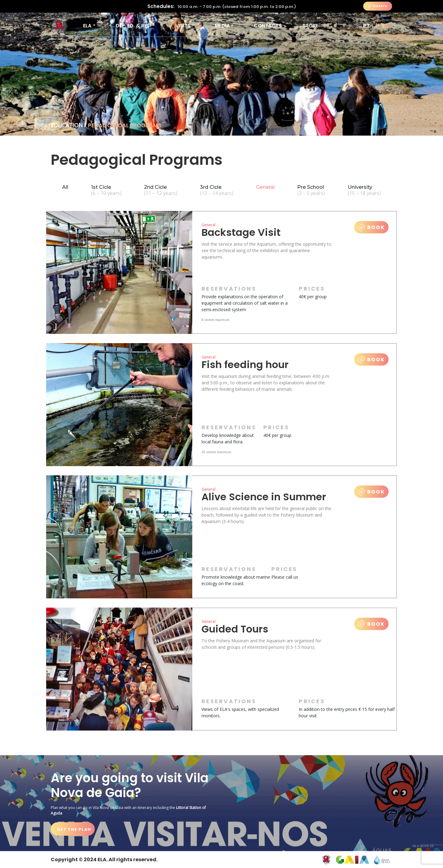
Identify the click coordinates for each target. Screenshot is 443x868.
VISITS (183, 26)
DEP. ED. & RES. (133, 26)
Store (310, 26)
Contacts (268, 26)
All (65, 187)
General (265, 187)
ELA (87, 26)
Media (222, 26)
